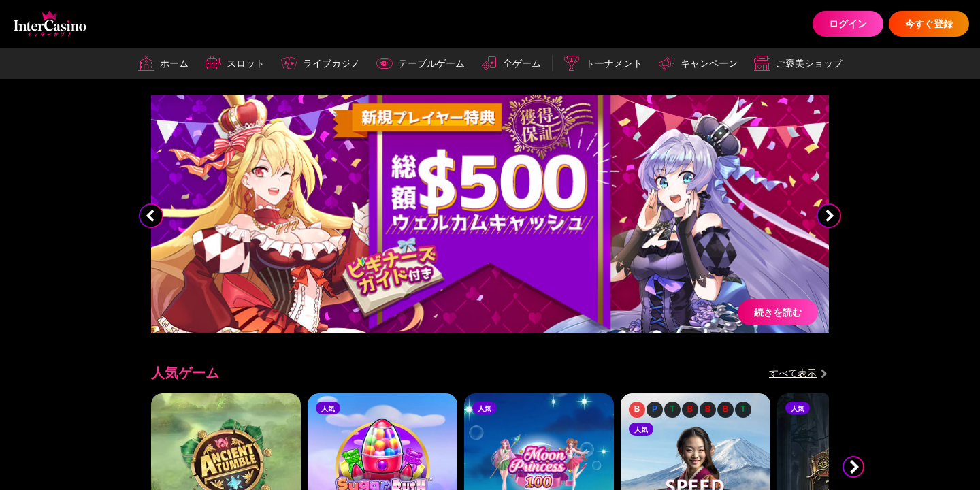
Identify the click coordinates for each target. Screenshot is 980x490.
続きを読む (778, 312)
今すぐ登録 (929, 23)
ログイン (848, 23)
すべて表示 (793, 373)
